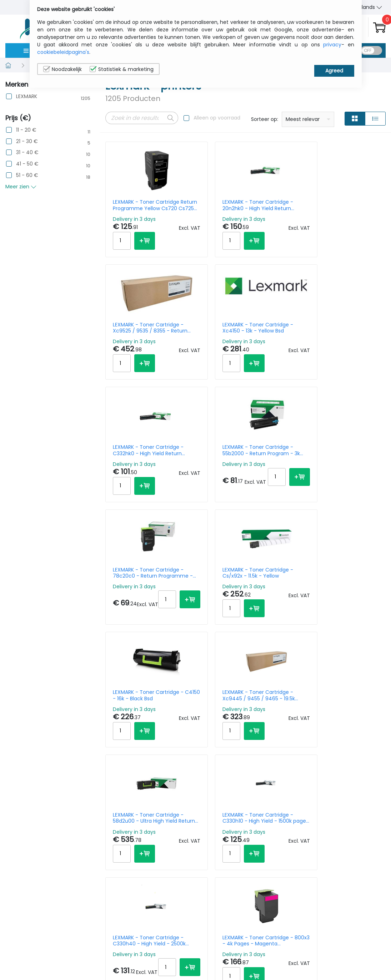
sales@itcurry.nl (223, 941)
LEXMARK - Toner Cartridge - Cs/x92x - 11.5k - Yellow (351, 335)
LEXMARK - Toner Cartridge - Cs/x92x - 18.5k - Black (278, 725)
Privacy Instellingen (354, 960)
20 (351, 810)
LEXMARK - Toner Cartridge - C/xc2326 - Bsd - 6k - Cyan (279, 595)
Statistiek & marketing (122, 69)
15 (339, 810)
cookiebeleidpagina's (63, 52)
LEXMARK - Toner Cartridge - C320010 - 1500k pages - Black (134, 725)
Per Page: (306, 810)
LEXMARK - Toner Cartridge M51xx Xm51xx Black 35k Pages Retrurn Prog (354, 595)
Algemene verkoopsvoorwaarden (322, 960)
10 (327, 810)
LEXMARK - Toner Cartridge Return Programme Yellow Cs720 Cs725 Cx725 (136, 205)
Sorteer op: (265, 119)
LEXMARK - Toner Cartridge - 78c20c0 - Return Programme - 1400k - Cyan (280, 335)
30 (365, 810)
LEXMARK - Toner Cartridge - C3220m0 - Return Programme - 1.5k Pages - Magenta (353, 725)
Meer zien (21, 187)
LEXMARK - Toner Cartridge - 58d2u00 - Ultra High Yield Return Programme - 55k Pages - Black (279, 465)
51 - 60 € (27, 175)
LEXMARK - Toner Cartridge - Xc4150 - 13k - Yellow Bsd (353, 205)
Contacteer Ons (315, 945)
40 (379, 810)
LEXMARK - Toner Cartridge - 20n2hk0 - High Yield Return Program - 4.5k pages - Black (206, 205)
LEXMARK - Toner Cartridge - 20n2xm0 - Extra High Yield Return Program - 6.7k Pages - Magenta (207, 725)
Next (197, 812)
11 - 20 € (26, 130)
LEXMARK (27, 97)
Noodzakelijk (62, 69)
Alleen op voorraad (217, 118)
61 (181, 812)
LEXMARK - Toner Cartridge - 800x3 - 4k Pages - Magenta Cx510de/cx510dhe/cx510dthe (210, 595)
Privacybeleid (357, 934)
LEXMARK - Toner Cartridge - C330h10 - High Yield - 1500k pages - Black (354, 465)
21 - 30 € (27, 141)
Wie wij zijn (308, 934)
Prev (115, 812)
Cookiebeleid (356, 945)
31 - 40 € (27, 153)
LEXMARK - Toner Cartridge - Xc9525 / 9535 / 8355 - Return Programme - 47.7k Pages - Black (281, 205)
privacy (332, 45)
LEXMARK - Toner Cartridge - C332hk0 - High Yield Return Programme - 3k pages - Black (134, 335)
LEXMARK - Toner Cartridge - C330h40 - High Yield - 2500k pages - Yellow (134, 595)
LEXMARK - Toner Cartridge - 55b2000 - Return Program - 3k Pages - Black (207, 335)
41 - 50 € (27, 164)
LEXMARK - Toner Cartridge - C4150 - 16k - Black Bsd (135, 465)
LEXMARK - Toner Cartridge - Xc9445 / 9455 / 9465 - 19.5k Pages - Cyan (208, 465)
